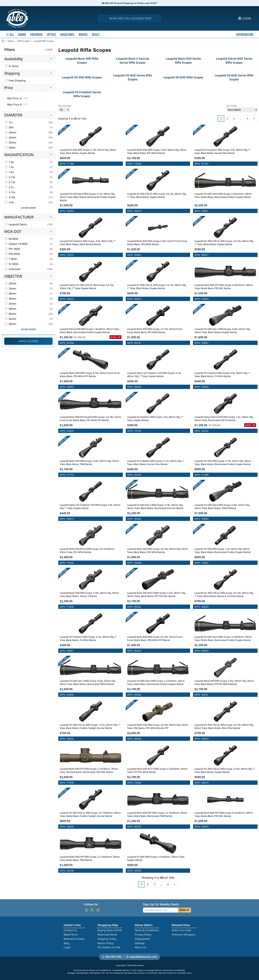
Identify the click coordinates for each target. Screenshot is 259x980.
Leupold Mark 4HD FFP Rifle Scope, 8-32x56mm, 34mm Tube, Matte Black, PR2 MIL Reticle (224, 814)
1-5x (9, 167)
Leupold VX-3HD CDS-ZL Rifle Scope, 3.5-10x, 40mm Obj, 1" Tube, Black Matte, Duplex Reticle (224, 243)
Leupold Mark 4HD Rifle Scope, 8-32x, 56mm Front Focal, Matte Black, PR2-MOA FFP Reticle (90, 375)
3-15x (10, 192)
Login (67, 947)
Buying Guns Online (110, 930)
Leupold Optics (16, 224)
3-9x (9, 202)
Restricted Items (107, 934)
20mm (11, 283)
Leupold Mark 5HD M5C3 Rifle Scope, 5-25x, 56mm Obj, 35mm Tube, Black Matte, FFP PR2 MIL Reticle (156, 594)
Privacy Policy (143, 934)
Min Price (13, 98)
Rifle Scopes (24, 41)
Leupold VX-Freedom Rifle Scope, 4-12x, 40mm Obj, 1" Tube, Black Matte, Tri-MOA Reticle (88, 638)
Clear (49, 50)
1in (9, 122)
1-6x (9, 172)
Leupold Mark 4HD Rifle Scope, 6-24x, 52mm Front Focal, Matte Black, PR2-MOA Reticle (157, 243)
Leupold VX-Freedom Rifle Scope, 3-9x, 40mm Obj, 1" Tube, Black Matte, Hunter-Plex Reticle (222, 151)
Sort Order (242, 108)
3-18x (10, 197)
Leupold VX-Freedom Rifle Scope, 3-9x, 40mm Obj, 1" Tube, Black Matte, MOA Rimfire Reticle (88, 243)
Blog (66, 943)
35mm (11, 142)
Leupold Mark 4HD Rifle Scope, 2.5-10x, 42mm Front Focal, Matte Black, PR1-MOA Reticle (155, 331)
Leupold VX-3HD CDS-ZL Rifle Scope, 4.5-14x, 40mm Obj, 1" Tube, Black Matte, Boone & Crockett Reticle (224, 594)
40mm (11, 314)
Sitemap (140, 943)
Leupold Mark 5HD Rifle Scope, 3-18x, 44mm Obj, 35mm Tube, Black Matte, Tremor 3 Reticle (89, 594)
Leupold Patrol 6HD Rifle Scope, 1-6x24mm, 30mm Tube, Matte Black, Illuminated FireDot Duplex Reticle (90, 331)
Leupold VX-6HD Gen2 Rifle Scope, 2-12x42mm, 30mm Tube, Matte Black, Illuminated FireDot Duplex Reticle (156, 682)
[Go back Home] (3, 41)
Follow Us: (91, 904)
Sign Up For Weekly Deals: (161, 904)
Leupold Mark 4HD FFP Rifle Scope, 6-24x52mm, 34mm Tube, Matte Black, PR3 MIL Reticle (224, 287)
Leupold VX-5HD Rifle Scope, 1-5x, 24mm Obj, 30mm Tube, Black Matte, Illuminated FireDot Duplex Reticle (223, 550)
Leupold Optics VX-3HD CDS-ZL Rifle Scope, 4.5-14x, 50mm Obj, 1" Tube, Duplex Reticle (87, 287)
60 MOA (12, 239)
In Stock (12, 66)
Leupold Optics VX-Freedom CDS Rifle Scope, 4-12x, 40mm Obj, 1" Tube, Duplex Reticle (154, 375)
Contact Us (70, 930)
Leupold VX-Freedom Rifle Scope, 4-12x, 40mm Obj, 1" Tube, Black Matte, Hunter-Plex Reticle (156, 463)
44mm (11, 324)
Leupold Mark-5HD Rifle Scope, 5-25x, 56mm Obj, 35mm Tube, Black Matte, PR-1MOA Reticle (157, 151)
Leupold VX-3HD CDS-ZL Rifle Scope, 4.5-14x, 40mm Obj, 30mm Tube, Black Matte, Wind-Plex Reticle (224, 726)
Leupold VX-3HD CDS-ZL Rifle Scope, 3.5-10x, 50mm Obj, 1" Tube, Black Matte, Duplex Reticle (157, 287)
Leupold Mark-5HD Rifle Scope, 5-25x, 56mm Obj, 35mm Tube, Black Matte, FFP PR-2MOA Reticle (224, 682)
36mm (11, 309)
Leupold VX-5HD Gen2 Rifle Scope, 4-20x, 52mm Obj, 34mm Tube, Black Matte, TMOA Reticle (222, 506)
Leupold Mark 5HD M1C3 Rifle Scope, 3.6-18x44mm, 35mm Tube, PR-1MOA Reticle (87, 550)
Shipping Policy (107, 939)
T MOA (11, 259)
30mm (11, 132)
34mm (11, 137)
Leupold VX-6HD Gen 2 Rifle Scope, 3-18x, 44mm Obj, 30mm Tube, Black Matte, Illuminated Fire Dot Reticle (155, 506)
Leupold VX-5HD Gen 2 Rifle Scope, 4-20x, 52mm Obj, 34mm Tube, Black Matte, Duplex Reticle (222, 331)
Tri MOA (12, 264)
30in (9, 127)
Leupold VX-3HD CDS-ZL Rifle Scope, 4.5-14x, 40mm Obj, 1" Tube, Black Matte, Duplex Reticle (157, 195)
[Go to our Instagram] (98, 910)
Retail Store (71, 934)
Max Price (13, 104)
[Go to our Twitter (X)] (92, 910)
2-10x (10, 177)
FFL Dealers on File (109, 947)
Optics (11, 41)
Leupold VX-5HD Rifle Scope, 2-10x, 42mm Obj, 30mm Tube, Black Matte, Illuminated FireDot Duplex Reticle (223, 463)
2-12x (10, 182)
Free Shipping (15, 80)
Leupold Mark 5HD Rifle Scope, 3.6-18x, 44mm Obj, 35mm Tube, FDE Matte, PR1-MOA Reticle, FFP (158, 726)
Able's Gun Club (181, 930)
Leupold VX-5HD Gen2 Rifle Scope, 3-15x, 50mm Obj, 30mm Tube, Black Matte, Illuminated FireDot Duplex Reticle (88, 197)
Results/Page (65, 108)
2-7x (9, 187)
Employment (142, 939)
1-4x (9, 162)
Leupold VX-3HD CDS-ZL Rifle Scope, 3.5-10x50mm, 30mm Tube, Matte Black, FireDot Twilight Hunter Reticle (90, 814)
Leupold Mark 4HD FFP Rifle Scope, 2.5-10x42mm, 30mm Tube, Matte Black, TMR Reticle (90, 858)
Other (10, 148)
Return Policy (106, 943)
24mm (11, 288)
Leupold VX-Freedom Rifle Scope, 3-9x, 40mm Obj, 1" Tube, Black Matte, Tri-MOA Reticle (222, 375)
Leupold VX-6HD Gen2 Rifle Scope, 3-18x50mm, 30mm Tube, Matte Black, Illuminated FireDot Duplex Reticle (223, 638)
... (241, 119)
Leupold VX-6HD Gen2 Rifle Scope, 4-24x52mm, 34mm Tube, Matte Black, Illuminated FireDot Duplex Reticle (223, 195)
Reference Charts (74, 939)
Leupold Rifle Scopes (44, 41)
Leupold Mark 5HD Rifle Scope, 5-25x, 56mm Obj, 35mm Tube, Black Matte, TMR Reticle (89, 463)
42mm (11, 319)
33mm (11, 304)
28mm (11, 294)
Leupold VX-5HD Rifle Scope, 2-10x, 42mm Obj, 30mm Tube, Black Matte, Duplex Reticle (88, 151)
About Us (140, 947)
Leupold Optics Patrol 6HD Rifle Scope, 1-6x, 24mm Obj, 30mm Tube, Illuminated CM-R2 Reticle (224, 419)
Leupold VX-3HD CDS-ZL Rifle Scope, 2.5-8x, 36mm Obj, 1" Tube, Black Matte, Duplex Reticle (225, 770)
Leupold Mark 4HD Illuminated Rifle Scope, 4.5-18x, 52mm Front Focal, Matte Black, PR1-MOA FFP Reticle (90, 419)
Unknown (13, 269)
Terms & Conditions (147, 930)
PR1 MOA (13, 249)
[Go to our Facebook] (86, 910)
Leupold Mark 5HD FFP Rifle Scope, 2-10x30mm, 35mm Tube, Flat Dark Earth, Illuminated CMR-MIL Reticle (89, 770)
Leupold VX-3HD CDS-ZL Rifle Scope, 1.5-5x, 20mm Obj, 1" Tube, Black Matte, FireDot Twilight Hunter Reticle (90, 726)
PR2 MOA (13, 254)
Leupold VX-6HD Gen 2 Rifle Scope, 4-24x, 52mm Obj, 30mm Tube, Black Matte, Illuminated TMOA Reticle (88, 682)
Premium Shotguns (184, 934)
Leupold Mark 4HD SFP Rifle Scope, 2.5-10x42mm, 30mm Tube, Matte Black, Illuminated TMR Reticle (157, 814)
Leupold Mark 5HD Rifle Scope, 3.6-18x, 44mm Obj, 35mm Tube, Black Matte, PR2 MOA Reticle (158, 550)
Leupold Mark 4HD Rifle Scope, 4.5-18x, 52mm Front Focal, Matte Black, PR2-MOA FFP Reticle (155, 638)
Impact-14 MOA (16, 244)
